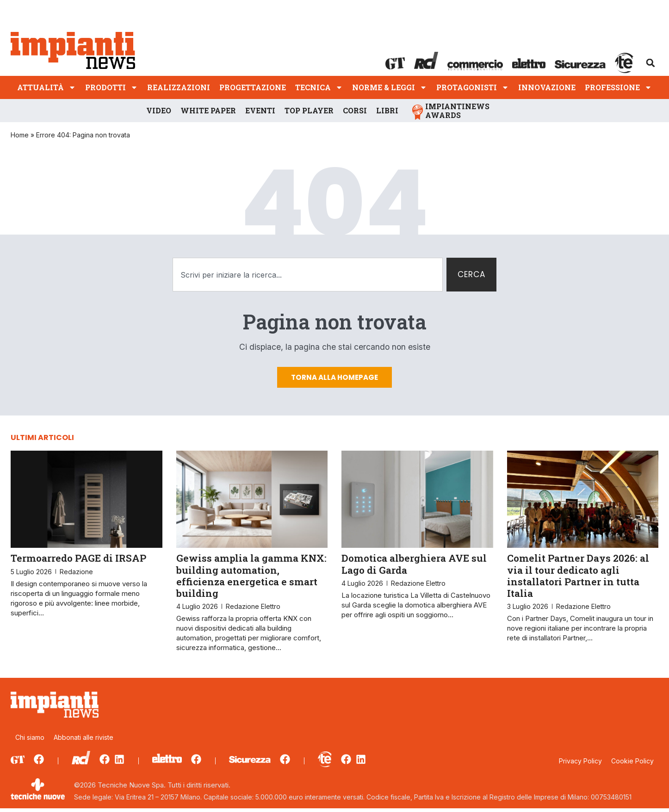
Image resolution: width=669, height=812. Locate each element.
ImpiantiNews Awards (457, 111)
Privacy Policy (580, 766)
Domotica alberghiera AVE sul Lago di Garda (414, 568)
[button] (650, 63)
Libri (387, 110)
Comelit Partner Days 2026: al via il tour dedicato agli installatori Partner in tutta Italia (578, 580)
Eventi (260, 110)
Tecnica (319, 87)
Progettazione (253, 87)
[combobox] (307, 275)
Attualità (46, 87)
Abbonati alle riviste (84, 741)
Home (20, 135)
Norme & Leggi (390, 87)
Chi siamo (30, 741)
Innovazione (547, 87)
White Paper (208, 110)
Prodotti (111, 87)
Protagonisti (473, 87)
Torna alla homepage (334, 381)
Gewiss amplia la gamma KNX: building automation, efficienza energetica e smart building (251, 580)
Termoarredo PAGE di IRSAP (78, 562)
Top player (309, 110)
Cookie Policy (632, 766)
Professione (618, 87)
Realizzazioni (179, 87)
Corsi (355, 110)
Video (159, 110)
